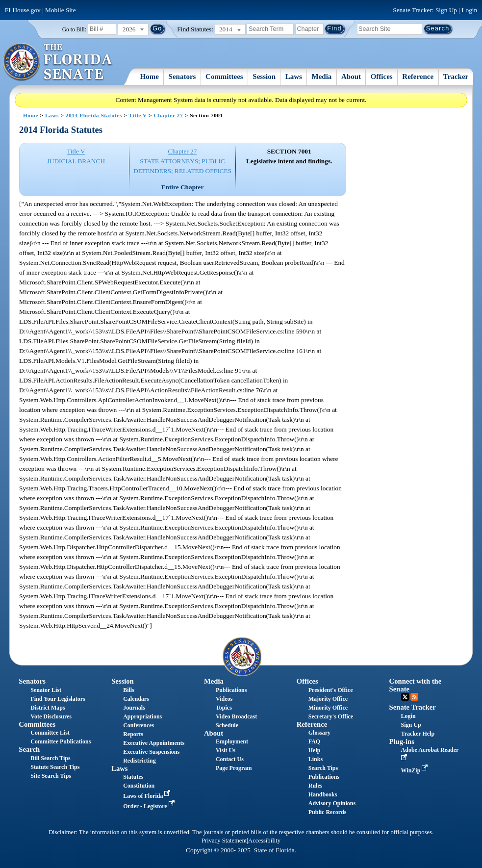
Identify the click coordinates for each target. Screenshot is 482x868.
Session (264, 77)
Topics (224, 708)
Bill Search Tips (50, 758)
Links (316, 759)
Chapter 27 (168, 115)
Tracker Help (418, 734)
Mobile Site (61, 10)
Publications (231, 690)
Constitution (139, 786)
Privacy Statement (224, 841)
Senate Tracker (413, 707)
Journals (134, 708)
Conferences (139, 725)
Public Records (328, 812)
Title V (138, 115)
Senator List (46, 690)
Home (150, 77)
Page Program (234, 768)
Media (322, 77)
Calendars (136, 699)
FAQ (314, 741)
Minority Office (328, 708)
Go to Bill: (74, 29)
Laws (294, 77)
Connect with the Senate (416, 685)
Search (29, 749)
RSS (414, 697)
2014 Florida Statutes (94, 115)
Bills (129, 690)
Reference (418, 77)
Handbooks (323, 794)
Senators (182, 77)
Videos (224, 699)
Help (315, 750)
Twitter (405, 697)
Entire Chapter (183, 187)
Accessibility (264, 841)
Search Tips (323, 768)
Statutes (133, 777)
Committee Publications (61, 741)
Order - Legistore (150, 806)
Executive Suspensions (151, 752)
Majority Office (328, 699)
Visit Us (226, 750)
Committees (224, 77)
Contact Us (230, 759)
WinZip (416, 770)
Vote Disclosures (51, 716)
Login (469, 10)
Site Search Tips (51, 776)
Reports (133, 734)
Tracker (456, 77)
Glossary (319, 733)
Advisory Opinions (332, 803)
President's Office (331, 690)
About (351, 77)
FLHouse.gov (23, 10)
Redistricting (140, 761)
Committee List (50, 733)
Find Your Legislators (58, 699)
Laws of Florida (148, 796)
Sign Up (446, 10)
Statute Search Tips (55, 767)
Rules (316, 786)
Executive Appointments (154, 743)
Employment (232, 741)
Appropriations (142, 716)
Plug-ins (402, 741)
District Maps (48, 708)
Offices (382, 77)
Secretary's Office (331, 716)
